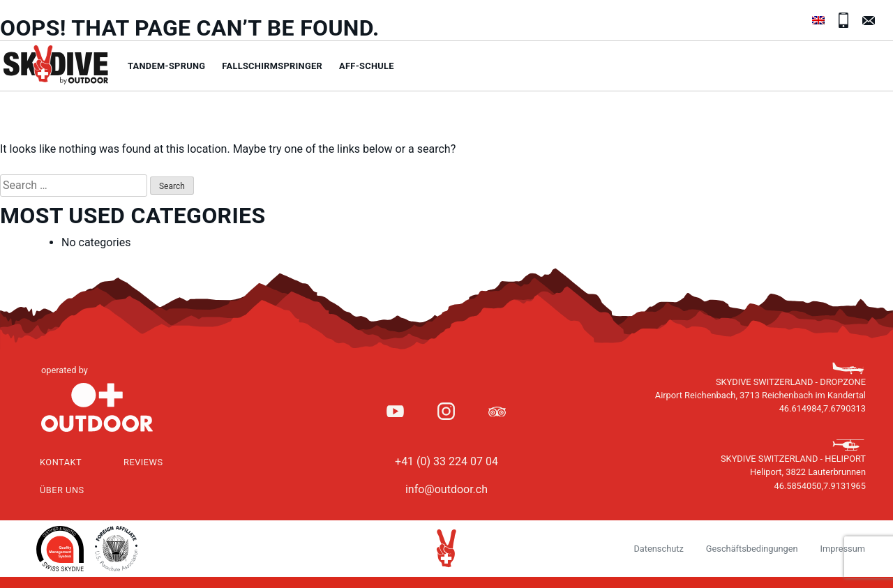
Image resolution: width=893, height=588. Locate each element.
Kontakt (61, 462)
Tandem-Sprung (166, 66)
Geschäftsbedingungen (752, 549)
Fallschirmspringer (272, 66)
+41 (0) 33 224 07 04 (446, 461)
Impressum (843, 549)
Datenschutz (658, 549)
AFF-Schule (367, 66)
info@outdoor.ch (446, 489)
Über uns (62, 490)
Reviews (143, 462)
